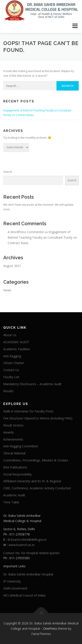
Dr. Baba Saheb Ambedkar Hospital (28, 574)
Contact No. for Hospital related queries (31, 553)
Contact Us (11, 370)
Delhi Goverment (15, 588)
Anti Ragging (12, 356)
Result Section (13, 425)
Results (8, 391)
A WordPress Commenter (26, 232)
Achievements (13, 439)
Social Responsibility (17, 474)
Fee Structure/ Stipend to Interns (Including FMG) (38, 418)
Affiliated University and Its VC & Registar (32, 481)
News (7, 290)
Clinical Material (14, 453)
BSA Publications (15, 467)
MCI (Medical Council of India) (24, 595)
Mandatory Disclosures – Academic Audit (32, 384)
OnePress (50, 629)
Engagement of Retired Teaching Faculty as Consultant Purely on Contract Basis (42, 237)
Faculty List (11, 377)
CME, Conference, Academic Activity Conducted (37, 488)
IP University (12, 581)
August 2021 (12, 266)
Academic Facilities (17, 349)
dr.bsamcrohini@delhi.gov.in (27, 540)
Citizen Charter (14, 363)
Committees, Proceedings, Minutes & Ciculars (36, 460)
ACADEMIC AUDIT (16, 342)
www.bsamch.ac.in (22, 545)
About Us (10, 335)
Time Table (11, 502)
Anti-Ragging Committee (21, 446)
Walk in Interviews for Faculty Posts (28, 411)
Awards (9, 432)
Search (8, 172)
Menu (75, 26)
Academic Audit (14, 495)
